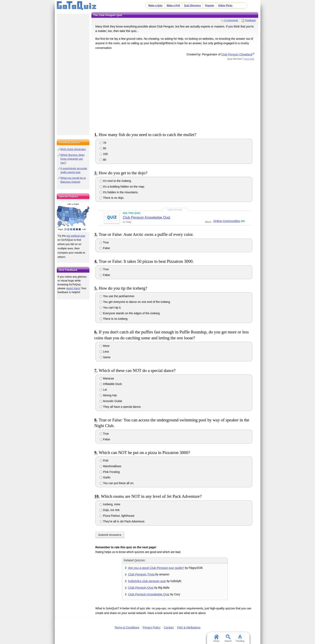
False (105, 248)
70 (103, 143)
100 (104, 154)
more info (249, 59)
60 (103, 148)
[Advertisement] (175, 96)
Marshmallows (110, 466)
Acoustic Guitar (111, 401)
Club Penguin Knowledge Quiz (147, 217)
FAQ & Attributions (189, 628)
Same (105, 357)
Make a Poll (173, 5)
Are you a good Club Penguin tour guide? (156, 568)
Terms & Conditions (127, 628)
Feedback (250, 20)
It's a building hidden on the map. (122, 187)
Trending (240, 638)
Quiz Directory (192, 5)
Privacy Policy (152, 628)
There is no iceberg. (114, 319)
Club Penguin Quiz (141, 587)
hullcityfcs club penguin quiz (147, 581)
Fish (104, 460)
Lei (103, 390)
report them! (73, 288)
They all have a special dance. (120, 407)
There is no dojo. (112, 198)
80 (103, 160)
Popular (210, 5)
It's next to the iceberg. (116, 181)
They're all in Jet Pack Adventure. (122, 521)
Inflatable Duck (111, 384)
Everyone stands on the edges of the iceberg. (130, 313)
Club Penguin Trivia (141, 574)
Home (216, 638)
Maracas (107, 378)
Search (228, 638)
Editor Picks (225, 5)
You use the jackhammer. (117, 296)
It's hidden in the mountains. (119, 192)
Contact (169, 628)
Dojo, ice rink (110, 510)
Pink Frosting (110, 472)
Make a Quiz (155, 5)
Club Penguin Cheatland (237, 54)
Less (104, 352)
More (105, 346)
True (104, 242)
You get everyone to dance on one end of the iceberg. (135, 302)
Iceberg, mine (110, 504)
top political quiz (76, 236)
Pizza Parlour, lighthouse (117, 516)
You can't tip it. (110, 308)
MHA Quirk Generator (73, 149)
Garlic (105, 477)
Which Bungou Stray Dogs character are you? (73, 159)
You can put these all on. (117, 483)
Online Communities (226, 221)
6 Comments (231, 20)
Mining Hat (108, 395)
